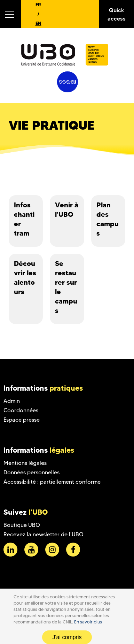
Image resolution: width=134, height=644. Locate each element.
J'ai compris (67, 637)
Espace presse (22, 420)
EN (38, 23)
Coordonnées (21, 410)
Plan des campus (108, 219)
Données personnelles (31, 472)
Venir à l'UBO (67, 210)
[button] (10, 14)
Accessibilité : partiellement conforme (52, 482)
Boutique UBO (22, 525)
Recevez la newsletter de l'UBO (44, 534)
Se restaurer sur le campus (66, 287)
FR (38, 5)
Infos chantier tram (24, 219)
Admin (12, 401)
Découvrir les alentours (25, 278)
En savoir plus (88, 622)
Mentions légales (25, 463)
